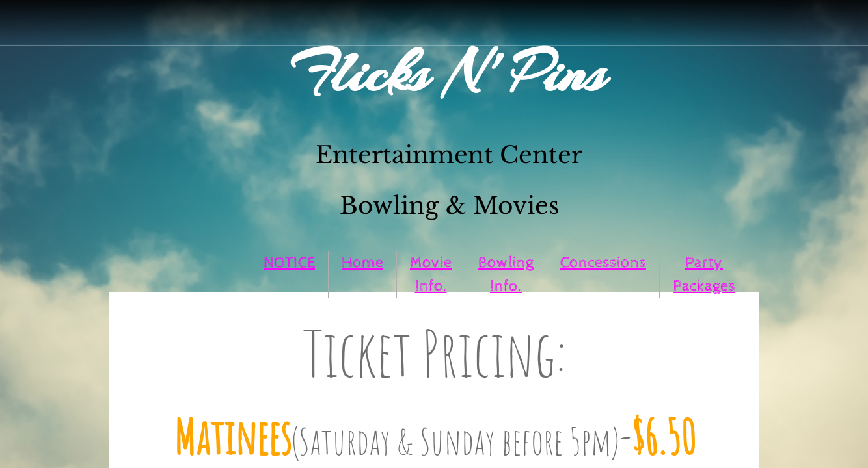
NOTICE (289, 263)
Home (362, 263)
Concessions (603, 263)
